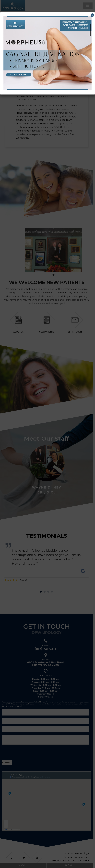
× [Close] (92, 15)
